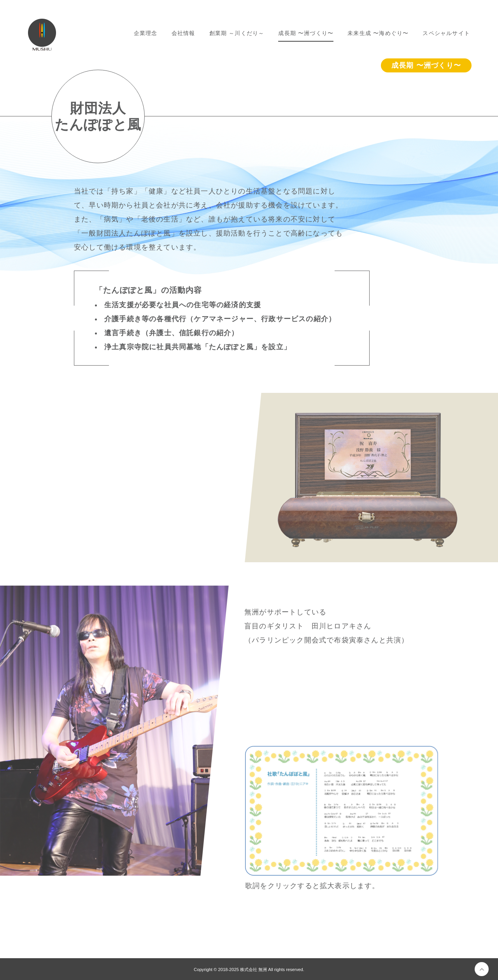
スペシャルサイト (446, 33)
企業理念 (146, 33)
